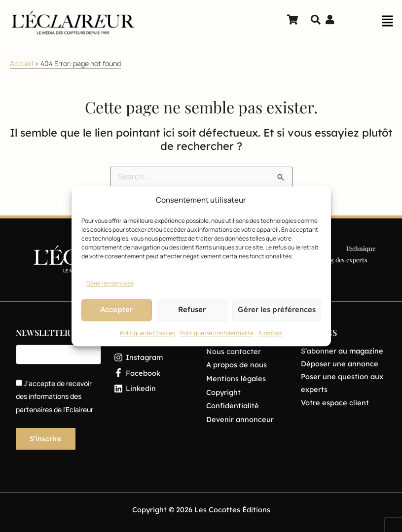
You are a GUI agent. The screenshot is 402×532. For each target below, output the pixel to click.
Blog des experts (344, 260)
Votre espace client (335, 403)
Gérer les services (110, 283)
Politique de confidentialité (217, 333)
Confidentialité (233, 406)
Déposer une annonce (340, 364)
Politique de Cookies (147, 333)
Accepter (116, 310)
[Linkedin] (154, 388)
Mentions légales (236, 378)
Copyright (223, 392)
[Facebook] (154, 373)
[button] (387, 24)
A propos (270, 333)
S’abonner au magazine (342, 351)
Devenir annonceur (240, 419)
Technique (361, 248)
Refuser (192, 310)
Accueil (21, 63)
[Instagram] (154, 357)
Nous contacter (234, 351)
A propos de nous (237, 365)
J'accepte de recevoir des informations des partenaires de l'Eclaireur (55, 396)
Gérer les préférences (277, 310)
